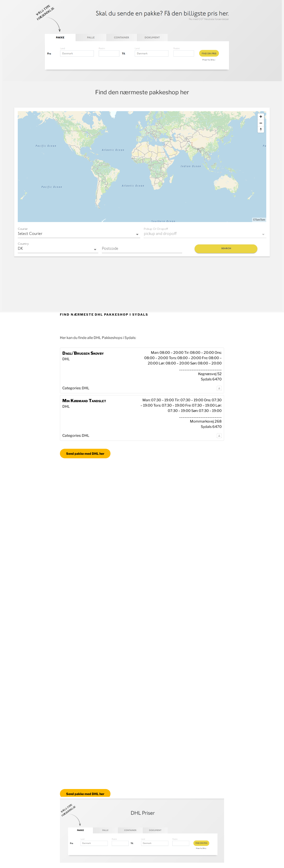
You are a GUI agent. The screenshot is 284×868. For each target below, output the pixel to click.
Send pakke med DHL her (85, 454)
